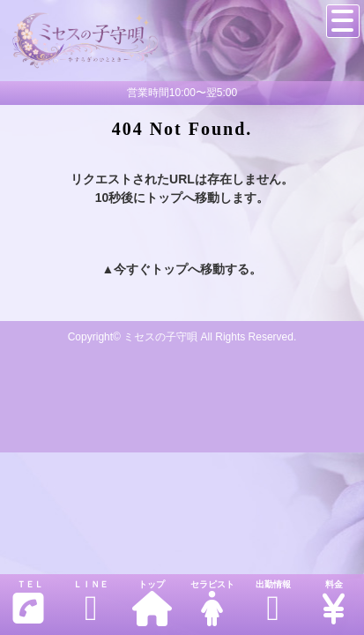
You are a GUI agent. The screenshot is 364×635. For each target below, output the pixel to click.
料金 (334, 603)
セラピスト (212, 603)
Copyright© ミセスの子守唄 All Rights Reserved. (182, 337)
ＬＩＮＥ (91, 603)
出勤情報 (273, 603)
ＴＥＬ (28, 603)
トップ (152, 603)
